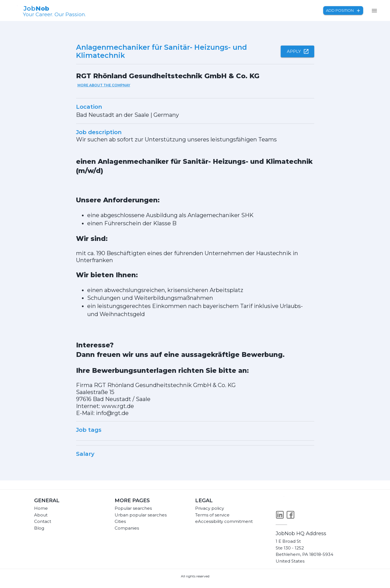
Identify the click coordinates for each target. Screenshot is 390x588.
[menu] (374, 11)
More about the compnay (104, 85)
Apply (297, 51)
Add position (343, 10)
